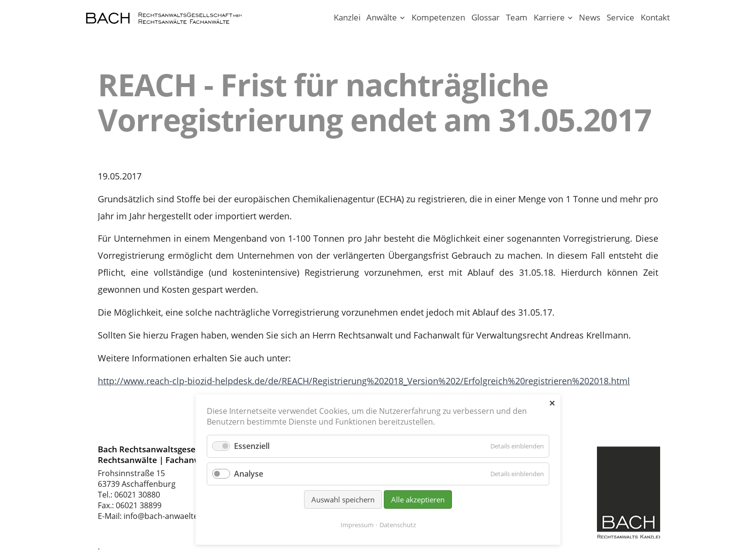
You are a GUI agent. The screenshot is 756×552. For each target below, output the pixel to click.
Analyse (249, 474)
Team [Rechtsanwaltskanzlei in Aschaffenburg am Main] (517, 17)
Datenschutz (398, 525)
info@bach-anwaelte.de (166, 516)
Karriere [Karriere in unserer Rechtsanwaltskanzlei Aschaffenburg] (549, 17)
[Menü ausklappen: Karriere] (570, 18)
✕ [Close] (552, 403)
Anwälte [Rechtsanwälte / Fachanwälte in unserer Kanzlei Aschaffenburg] (382, 17)
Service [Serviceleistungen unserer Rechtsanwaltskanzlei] (621, 17)
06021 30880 (137, 495)
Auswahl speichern (343, 499)
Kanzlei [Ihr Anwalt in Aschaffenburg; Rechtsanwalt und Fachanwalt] (347, 17)
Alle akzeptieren (418, 499)
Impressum (357, 525)
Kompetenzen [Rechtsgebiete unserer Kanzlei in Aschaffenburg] (438, 17)
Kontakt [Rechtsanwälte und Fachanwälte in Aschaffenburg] (655, 17)
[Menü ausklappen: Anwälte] (403, 18)
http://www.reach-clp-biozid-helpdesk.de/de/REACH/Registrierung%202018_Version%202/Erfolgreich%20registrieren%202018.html (364, 381)
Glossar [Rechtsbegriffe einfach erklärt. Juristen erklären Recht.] (486, 17)
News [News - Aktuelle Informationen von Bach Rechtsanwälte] (590, 17)
